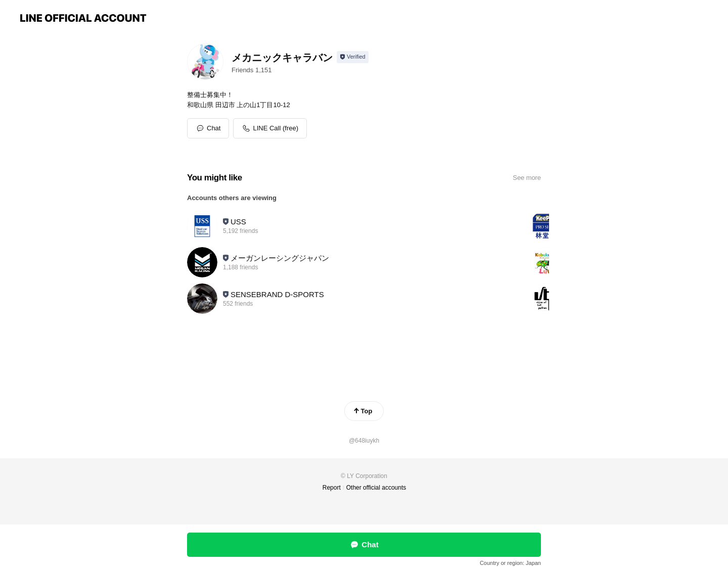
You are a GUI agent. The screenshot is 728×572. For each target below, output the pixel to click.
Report (332, 488)
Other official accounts (376, 488)
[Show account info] (353, 57)
